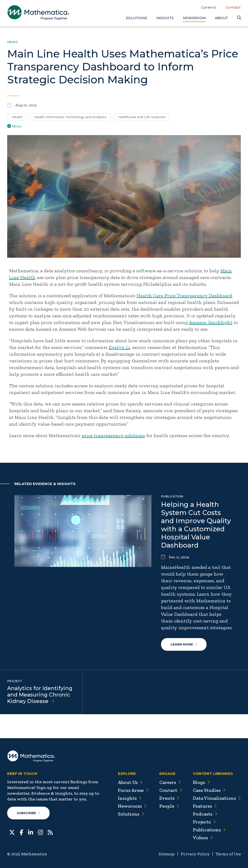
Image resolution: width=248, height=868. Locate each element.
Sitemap (167, 854)
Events (169, 798)
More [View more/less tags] (14, 126)
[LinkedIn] (31, 832)
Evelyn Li (119, 347)
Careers (209, 7)
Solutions (136, 18)
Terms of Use (228, 854)
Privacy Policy (195, 854)
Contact (233, 7)
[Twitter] (12, 832)
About (221, 18)
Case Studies (209, 790)
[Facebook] (21, 832)
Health (17, 117)
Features (205, 806)
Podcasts (205, 814)
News (12, 42)
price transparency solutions (113, 435)
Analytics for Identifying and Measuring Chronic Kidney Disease (40, 695)
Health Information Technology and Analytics (70, 117)
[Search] (239, 18)
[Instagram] (40, 832)
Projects (204, 822)
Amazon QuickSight (211, 322)
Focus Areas (133, 790)
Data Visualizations (217, 798)
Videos (203, 838)
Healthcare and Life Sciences (142, 117)
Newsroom (194, 18)
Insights (165, 18)
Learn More (184, 644)
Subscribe (28, 813)
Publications (209, 830)
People (169, 806)
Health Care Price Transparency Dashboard (184, 296)
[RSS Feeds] (50, 832)
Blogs (201, 782)
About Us (130, 782)
